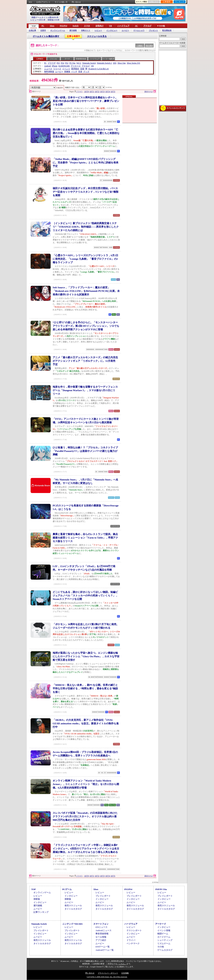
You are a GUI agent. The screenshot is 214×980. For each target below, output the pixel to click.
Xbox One (122, 63)
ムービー (125, 30)
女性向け (99, 26)
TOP (34, 26)
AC (136, 26)
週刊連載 (73, 30)
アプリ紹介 (101, 940)
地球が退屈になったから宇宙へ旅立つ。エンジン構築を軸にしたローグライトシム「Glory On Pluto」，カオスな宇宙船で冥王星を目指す (86, 656)
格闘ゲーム (163, 934)
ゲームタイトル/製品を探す (46, 36)
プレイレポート (103, 896)
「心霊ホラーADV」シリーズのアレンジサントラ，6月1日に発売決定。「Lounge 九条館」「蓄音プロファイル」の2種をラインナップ (86, 259)
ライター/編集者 (108, 59)
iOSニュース (101, 927)
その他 (161, 947)
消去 (140, 46)
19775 (113, 91)
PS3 (67, 63)
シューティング (165, 940)
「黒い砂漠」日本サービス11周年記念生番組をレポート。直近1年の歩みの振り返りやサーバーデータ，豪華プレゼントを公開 (86, 101)
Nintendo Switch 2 (104, 63)
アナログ (147, 26)
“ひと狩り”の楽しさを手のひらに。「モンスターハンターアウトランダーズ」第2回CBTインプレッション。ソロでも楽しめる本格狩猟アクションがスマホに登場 (86, 326)
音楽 (80, 72)
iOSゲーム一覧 (103, 947)
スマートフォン (101, 924)
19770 (87, 91)
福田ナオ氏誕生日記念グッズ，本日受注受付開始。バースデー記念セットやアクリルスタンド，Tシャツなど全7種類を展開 (86, 192)
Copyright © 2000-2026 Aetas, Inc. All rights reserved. (107, 977)
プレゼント (153, 30)
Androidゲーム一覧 (104, 950)
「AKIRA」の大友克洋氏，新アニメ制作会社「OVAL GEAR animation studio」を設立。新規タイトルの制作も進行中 (86, 723)
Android (47, 66)
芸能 (82, 69)
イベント (66, 69)
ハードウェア (123, 26)
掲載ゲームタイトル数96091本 (45, 17)
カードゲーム (164, 937)
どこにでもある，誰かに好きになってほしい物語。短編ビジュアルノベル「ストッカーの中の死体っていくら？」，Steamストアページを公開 (85, 596)
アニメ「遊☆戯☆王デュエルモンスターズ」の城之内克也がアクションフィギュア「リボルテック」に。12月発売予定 (85, 361)
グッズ (86, 72)
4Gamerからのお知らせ (99, 69)
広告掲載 (125, 973)
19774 (108, 91)
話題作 (43, 30)
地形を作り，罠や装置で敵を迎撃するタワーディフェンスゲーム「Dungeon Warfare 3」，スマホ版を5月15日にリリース (85, 390)
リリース (57, 69)
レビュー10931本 (38, 20)
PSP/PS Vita (161, 889)
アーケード (76, 66)
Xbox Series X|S (133, 63)
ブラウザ (52, 63)
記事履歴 (167, 2)
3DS (115, 63)
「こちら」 (122, 964)
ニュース (48, 69)
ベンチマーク (133, 943)
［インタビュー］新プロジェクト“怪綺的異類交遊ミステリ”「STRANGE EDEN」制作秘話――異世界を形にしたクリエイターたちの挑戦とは (86, 227)
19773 (102, 91)
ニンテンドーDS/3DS (72, 924)
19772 (97, 91)
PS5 (58, 63)
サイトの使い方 (61, 2)
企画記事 (32, 30)
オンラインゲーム (58, 30)
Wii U (79, 63)
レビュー (98, 30)
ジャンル (53, 59)
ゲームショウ (139, 30)
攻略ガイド (86, 30)
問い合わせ (76, 2)
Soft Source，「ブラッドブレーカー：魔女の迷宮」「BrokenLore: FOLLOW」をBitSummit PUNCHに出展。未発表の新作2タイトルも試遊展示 (86, 291)
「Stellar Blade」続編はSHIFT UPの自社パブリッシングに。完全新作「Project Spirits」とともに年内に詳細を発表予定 (86, 163)
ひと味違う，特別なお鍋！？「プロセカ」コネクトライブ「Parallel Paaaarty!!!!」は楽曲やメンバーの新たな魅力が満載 (85, 451)
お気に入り (154, 2)
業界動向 (75, 69)
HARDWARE (64, 66)
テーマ (67, 59)
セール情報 (101, 937)
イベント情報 (164, 930)
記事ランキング (41, 912)
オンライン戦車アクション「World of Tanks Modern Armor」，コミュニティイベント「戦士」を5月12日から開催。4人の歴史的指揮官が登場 (86, 784)
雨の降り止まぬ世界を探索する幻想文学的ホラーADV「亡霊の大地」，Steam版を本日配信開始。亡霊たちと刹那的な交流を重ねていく (86, 133)
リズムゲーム (164, 943)
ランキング (180, 2)
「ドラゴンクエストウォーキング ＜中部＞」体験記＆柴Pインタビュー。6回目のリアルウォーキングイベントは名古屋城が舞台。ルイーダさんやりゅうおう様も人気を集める (86, 849)
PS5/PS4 (63, 26)
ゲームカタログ (165, 950)
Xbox (52, 26)
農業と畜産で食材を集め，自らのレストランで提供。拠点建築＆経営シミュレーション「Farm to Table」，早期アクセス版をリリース (85, 538)
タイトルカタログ (73, 909)
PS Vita (72, 63)
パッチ (74, 72)
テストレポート (134, 930)
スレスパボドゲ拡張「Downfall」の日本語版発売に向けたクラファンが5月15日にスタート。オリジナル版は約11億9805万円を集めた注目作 (85, 816)
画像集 (67, 72)
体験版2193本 (53, 20)
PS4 (62, 63)
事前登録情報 (102, 934)
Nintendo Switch (89, 63)
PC (43, 26)
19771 (92, 91)
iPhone (55, 66)
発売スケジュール (73, 905)
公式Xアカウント (43, 2)
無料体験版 (49, 72)
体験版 (37, 899)
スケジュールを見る (97, 36)
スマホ (87, 26)
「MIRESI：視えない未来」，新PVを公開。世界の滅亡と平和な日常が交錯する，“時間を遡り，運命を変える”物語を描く (85, 689)
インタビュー (112, 30)
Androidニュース (103, 930)
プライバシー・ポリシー (108, 973)
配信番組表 (167, 30)
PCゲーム (67, 889)
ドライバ (131, 940)
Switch (75, 26)
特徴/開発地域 (81, 59)
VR (110, 26)
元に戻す (149, 46)
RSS (30, 2)
